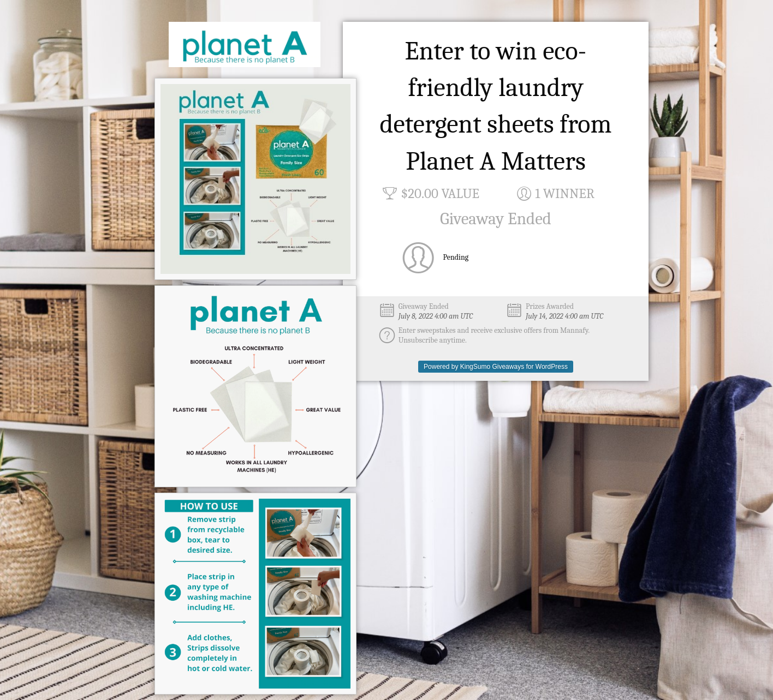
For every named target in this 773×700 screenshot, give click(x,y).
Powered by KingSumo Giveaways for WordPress (496, 367)
